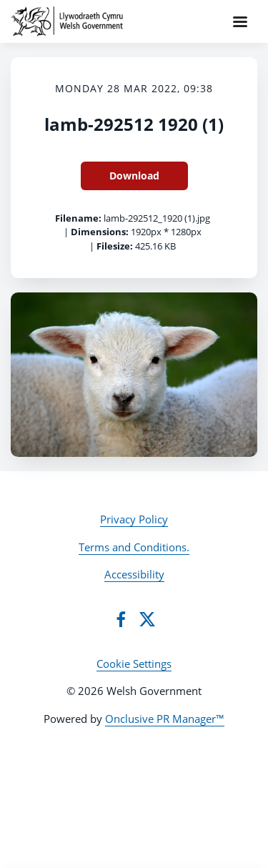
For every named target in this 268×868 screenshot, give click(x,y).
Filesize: (115, 246)
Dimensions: (100, 232)
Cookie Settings (134, 664)
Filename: (78, 218)
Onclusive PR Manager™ (165, 719)
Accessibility (134, 574)
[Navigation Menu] (240, 21)
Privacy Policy (134, 519)
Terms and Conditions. (134, 547)
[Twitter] (147, 619)
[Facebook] (121, 619)
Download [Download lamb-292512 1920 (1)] (134, 176)
